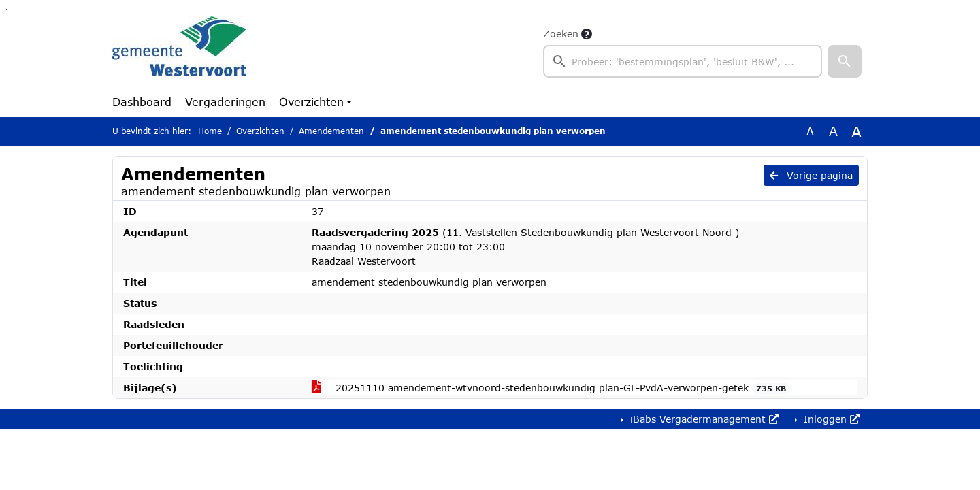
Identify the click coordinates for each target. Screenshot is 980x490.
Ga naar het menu (6, 9)
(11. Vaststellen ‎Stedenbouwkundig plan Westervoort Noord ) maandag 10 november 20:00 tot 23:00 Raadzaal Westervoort (525, 247)
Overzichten (311, 102)
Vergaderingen (225, 102)
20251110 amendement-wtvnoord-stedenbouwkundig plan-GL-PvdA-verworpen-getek (551, 388)
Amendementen (331, 131)
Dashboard (142, 102)
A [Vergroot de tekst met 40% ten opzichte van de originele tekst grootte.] (856, 131)
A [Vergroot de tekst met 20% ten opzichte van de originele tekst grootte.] (833, 131)
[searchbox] (683, 61)
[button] (845, 61)
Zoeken (561, 34)
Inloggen (830, 419)
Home (210, 131)
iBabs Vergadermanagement (703, 419)
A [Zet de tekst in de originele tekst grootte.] (810, 131)
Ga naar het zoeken (3, 9)
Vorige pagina (811, 175)
